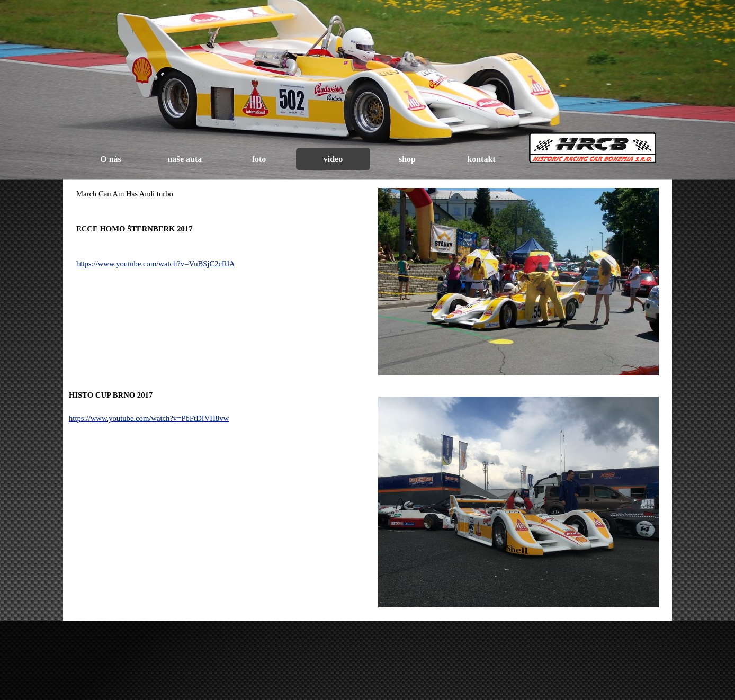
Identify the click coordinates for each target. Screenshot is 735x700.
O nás (111, 159)
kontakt (481, 159)
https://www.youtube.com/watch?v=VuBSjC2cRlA (156, 264)
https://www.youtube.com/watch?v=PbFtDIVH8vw (149, 418)
